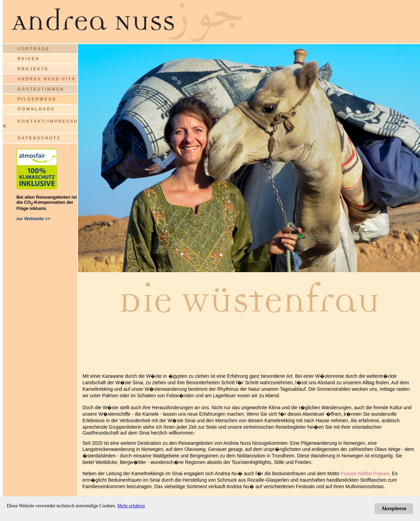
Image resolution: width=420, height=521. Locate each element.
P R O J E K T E (32, 69)
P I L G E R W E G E (36, 99)
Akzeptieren (394, 509)
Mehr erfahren (131, 506)
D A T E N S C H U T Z (38, 138)
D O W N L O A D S (36, 109)
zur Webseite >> (33, 219)
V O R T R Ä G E (26, 49)
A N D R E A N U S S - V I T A (46, 79)
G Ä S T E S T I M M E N (40, 89)
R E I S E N (28, 59)
